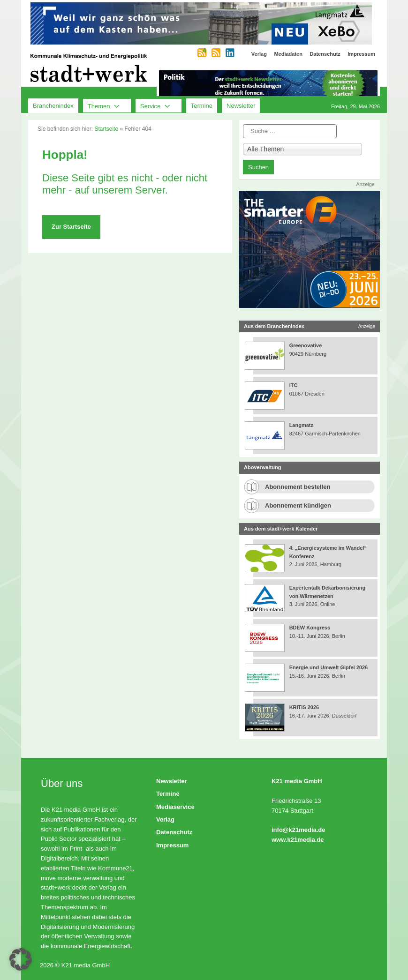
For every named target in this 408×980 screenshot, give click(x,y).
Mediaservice (175, 807)
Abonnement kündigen (298, 505)
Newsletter (241, 106)
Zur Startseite (71, 227)
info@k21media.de (298, 830)
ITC (294, 385)
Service (159, 106)
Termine (202, 106)
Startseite (106, 129)
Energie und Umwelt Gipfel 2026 (329, 667)
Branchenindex (53, 106)
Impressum (172, 845)
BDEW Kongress (310, 628)
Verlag (165, 819)
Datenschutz (174, 832)
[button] (21, 959)
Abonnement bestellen (298, 487)
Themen (107, 106)
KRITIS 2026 (304, 707)
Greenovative (306, 345)
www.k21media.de (298, 840)
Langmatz (301, 425)
